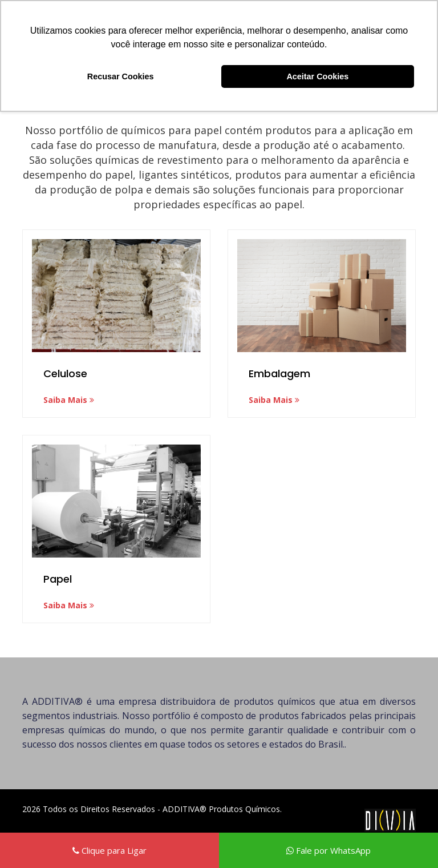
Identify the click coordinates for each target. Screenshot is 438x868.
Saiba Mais (69, 400)
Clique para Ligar (109, 850)
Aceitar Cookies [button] (317, 76)
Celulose (65, 374)
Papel (58, 579)
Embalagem (279, 374)
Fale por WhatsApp (328, 850)
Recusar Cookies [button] (121, 76)
